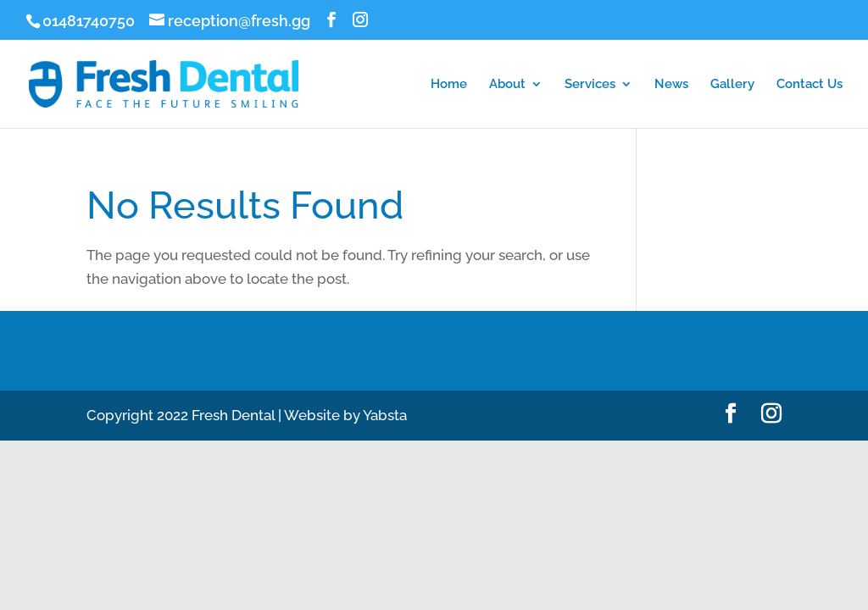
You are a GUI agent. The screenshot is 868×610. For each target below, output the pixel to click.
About (507, 85)
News (671, 85)
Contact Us (810, 85)
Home (449, 85)
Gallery (732, 85)
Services (590, 85)
